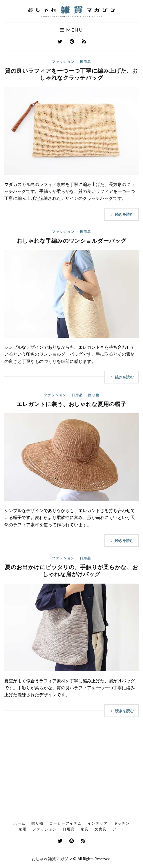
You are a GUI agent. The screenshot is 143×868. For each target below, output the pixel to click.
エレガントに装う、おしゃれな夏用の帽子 (71, 404)
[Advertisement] (71, 775)
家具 (85, 829)
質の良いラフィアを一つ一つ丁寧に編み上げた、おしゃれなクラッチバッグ (71, 74)
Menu (71, 30)
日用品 (85, 62)
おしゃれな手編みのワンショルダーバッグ (71, 241)
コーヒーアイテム (66, 823)
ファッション (63, 62)
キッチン (122, 823)
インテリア (98, 823)
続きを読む (122, 214)
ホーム (19, 823)
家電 (23, 829)
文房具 (101, 829)
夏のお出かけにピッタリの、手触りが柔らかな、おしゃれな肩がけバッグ (71, 571)
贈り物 (94, 395)
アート (119, 829)
